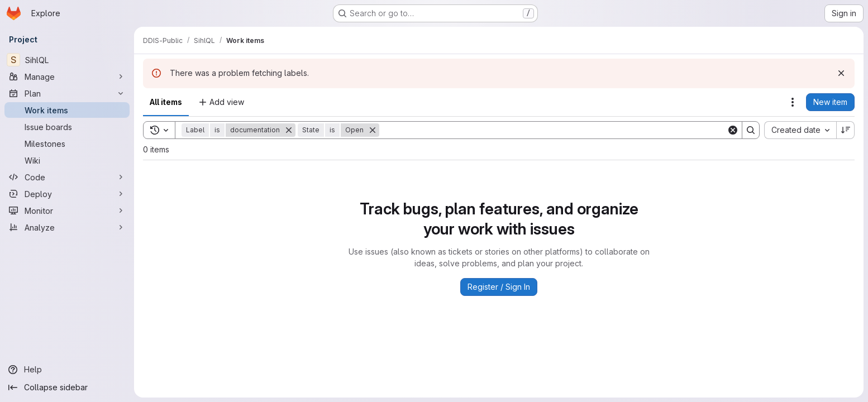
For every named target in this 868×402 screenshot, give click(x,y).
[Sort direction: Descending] (846, 130)
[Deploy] (67, 194)
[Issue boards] (67, 127)
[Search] (553, 130)
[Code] (67, 177)
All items (166, 102)
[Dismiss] (841, 73)
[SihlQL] (67, 60)
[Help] (67, 370)
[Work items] (67, 110)
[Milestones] (67, 143)
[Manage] (67, 76)
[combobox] (800, 130)
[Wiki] (67, 160)
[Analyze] (67, 227)
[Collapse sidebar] (67, 387)
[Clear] (733, 130)
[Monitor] (67, 210)
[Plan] (67, 93)
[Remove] (289, 130)
